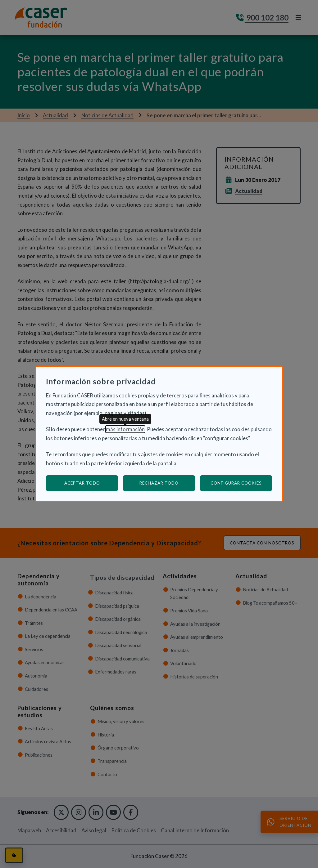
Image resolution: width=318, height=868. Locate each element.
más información (125, 429)
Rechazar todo (159, 483)
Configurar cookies (241, 483)
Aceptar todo (82, 483)
